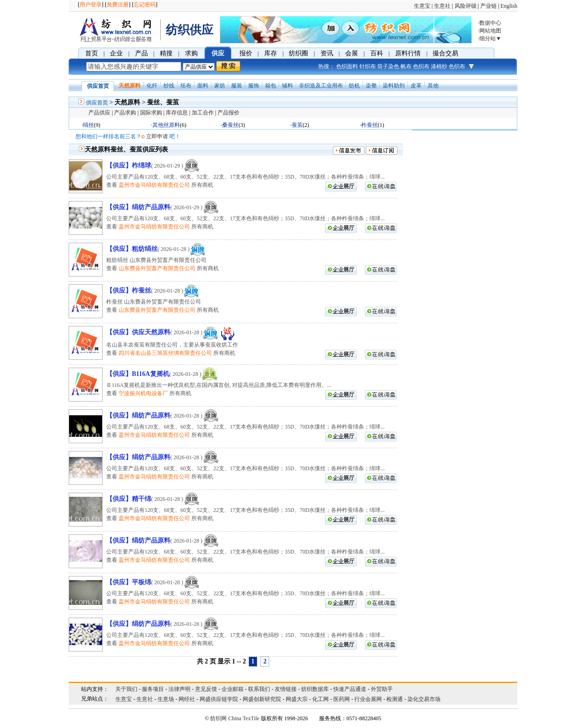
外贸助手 (382, 689)
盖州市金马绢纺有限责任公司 (154, 185)
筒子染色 (388, 66)
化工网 (320, 699)
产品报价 (228, 113)
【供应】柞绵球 (129, 166)
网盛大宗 (297, 699)
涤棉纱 (439, 66)
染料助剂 (394, 86)
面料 (203, 86)
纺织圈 (298, 53)
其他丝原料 (166, 125)
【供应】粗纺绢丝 (132, 249)
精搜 (166, 53)
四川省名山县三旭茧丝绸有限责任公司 (165, 353)
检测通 (395, 699)
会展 (352, 53)
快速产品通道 (350, 689)
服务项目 (153, 689)
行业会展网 (368, 699)
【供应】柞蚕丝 (129, 291)
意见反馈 (206, 689)
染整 (371, 86)
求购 (191, 53)
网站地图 (490, 31)
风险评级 (466, 6)
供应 (218, 53)
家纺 (220, 86)
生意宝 (422, 6)
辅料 (288, 86)
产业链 (488, 6)
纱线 (169, 86)
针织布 (368, 66)
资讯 (327, 53)
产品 (141, 53)
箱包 (271, 86)
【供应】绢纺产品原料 (138, 207)
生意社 (442, 6)
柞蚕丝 (369, 125)
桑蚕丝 (230, 125)
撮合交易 (445, 53)
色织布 (421, 66)
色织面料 (347, 66)
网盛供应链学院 (219, 699)
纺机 (354, 86)
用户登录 (91, 5)
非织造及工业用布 (321, 86)
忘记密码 (145, 5)
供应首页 (97, 103)
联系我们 (259, 689)
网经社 (187, 699)
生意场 (166, 699)
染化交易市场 (424, 699)
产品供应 (99, 113)
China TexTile (244, 718)
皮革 (416, 86)
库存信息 (177, 113)
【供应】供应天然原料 (138, 332)
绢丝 (88, 125)
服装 (237, 86)
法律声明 (179, 689)
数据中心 (490, 23)
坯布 (186, 86)
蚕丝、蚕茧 (163, 102)
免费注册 (118, 5)
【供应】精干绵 (129, 499)
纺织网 (218, 718)
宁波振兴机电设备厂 (143, 393)
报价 (246, 53)
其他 (433, 86)
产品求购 (125, 113)
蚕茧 (297, 125)
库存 (271, 53)
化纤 (152, 86)
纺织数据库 (315, 689)
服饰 (254, 86)
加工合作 (203, 113)
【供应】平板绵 (129, 582)
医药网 (342, 699)
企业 (116, 53)
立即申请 (157, 136)
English (509, 6)
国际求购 (151, 113)
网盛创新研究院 (262, 699)
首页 (92, 53)
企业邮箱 (233, 689)
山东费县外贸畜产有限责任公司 (157, 268)
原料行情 (408, 53)
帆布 (406, 66)
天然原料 (130, 86)
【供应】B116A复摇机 (138, 374)
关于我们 (126, 689)
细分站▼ (490, 38)
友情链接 (286, 689)
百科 (377, 53)
